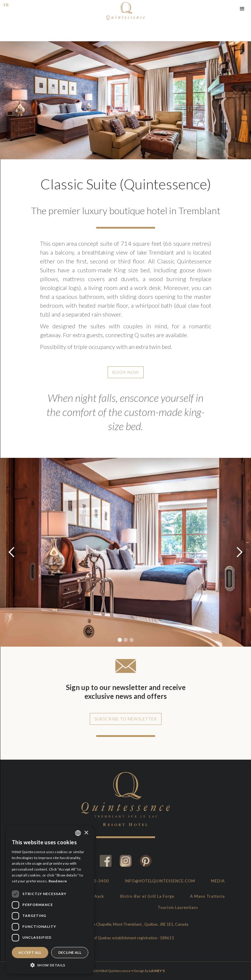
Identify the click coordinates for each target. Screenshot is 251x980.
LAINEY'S (157, 971)
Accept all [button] (30, 952)
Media (218, 881)
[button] (242, 9)
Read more (58, 881)
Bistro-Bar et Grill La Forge (147, 896)
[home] (126, 10)
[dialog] (50, 900)
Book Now (126, 372)
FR (6, 5)
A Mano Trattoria (207, 896)
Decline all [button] (70, 952)
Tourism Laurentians (178, 907)
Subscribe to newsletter (126, 719)
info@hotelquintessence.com (160, 881)
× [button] (86, 833)
